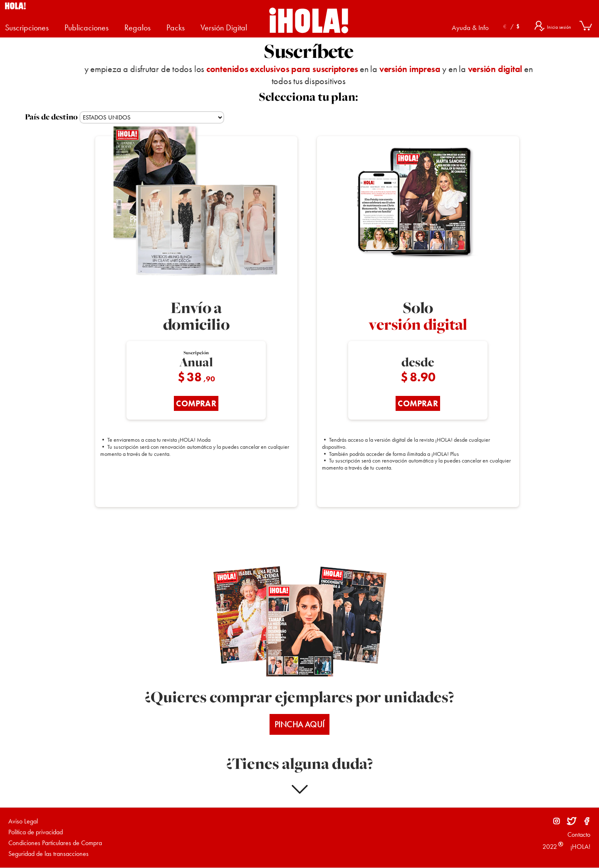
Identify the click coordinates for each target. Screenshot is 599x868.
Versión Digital (224, 27)
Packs (176, 27)
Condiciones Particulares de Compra (55, 843)
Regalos (137, 27)
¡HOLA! (579, 847)
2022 (550, 847)
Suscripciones (27, 27)
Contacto (579, 834)
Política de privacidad (36, 832)
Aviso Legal (23, 821)
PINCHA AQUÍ (299, 724)
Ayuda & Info (470, 27)
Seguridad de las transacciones (48, 854)
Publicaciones (87, 27)
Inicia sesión (559, 27)
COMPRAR (196, 403)
